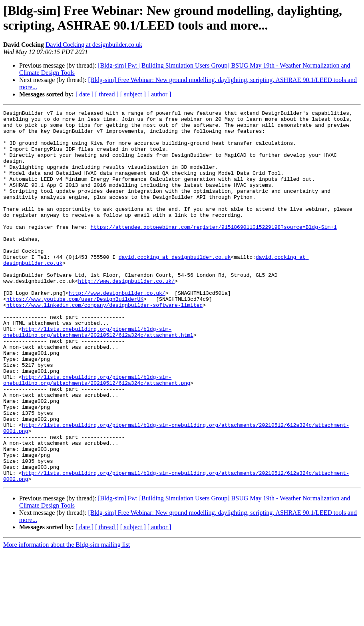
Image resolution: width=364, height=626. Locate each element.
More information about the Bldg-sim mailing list (67, 619)
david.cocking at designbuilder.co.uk (175, 287)
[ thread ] (107, 94)
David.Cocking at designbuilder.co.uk (94, 45)
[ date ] (85, 94)
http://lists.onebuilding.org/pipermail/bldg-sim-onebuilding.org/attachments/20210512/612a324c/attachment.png (97, 434)
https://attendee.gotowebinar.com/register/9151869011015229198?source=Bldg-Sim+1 (213, 251)
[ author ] (159, 94)
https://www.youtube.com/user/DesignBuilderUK (75, 337)
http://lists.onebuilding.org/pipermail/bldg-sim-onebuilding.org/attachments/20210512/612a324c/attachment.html (98, 377)
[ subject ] (133, 94)
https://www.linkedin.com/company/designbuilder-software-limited (104, 344)
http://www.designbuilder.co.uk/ (126, 316)
